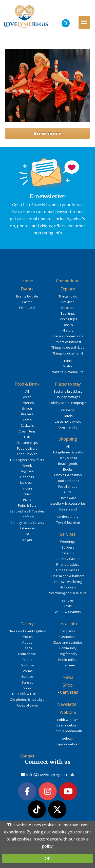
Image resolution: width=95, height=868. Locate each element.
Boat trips (68, 313)
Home (27, 281)
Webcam (68, 712)
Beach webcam (68, 725)
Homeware (68, 498)
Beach (27, 648)
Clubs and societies (68, 642)
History (68, 330)
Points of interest (68, 342)
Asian (27, 397)
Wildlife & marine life (68, 372)
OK (48, 858)
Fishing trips (68, 319)
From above (27, 654)
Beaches (68, 308)
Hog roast (27, 471)
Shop (68, 685)
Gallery (27, 624)
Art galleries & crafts (68, 452)
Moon (27, 660)
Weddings (68, 541)
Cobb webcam (68, 720)
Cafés (27, 420)
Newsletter (68, 704)
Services (68, 534)
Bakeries (27, 403)
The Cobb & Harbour (27, 694)
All (27, 391)
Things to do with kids (68, 347)
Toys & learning (68, 522)
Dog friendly (68, 427)
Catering (68, 553)
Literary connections (68, 336)
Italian (27, 494)
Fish (27, 437)
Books (68, 469)
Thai (27, 534)
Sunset (27, 682)
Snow (27, 688)
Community (68, 648)
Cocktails (27, 425)
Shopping (68, 439)
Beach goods (68, 464)
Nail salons (68, 587)
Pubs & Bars (27, 505)
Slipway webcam (68, 744)
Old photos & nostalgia (27, 699)
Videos (27, 642)
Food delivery (27, 448)
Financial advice (68, 564)
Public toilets (68, 660)
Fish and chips (27, 443)
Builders (68, 547)
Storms (27, 671)
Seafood (27, 517)
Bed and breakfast (68, 391)
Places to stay (68, 384)
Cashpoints (68, 637)
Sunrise (27, 676)
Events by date (27, 296)
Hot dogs (27, 477)
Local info (68, 624)
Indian (27, 488)
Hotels (68, 416)
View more (48, 133)
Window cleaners (68, 612)
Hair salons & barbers (68, 576)
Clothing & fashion (68, 475)
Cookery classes (68, 559)
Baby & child (68, 458)
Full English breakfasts (27, 460)
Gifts (68, 492)
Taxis (68, 606)
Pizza (27, 500)
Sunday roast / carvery (27, 523)
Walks (68, 366)
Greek (27, 466)
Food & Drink (27, 384)
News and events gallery (27, 631)
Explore (68, 289)
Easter (27, 302)
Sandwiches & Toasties (27, 511)
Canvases (69, 692)
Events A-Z (27, 308)
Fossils (68, 325)
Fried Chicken (27, 454)
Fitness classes (68, 570)
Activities (68, 302)
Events (27, 289)
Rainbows (27, 665)
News (68, 677)
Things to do (68, 296)
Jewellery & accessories (68, 503)
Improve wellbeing (68, 582)
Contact (27, 756)
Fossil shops (68, 486)
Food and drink (68, 481)
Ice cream (27, 482)
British (27, 409)
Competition (68, 281)
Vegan (27, 540)
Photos (27, 637)
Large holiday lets (68, 421)
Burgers (27, 414)
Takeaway (27, 528)
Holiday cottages (68, 397)
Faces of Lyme (27, 705)
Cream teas (27, 431)
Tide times (68, 665)
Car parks (68, 631)
